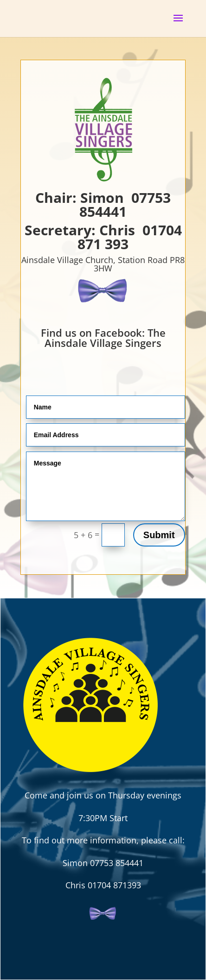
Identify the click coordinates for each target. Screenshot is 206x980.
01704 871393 (114, 885)
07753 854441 (125, 204)
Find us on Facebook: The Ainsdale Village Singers (103, 338)
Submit (159, 535)
